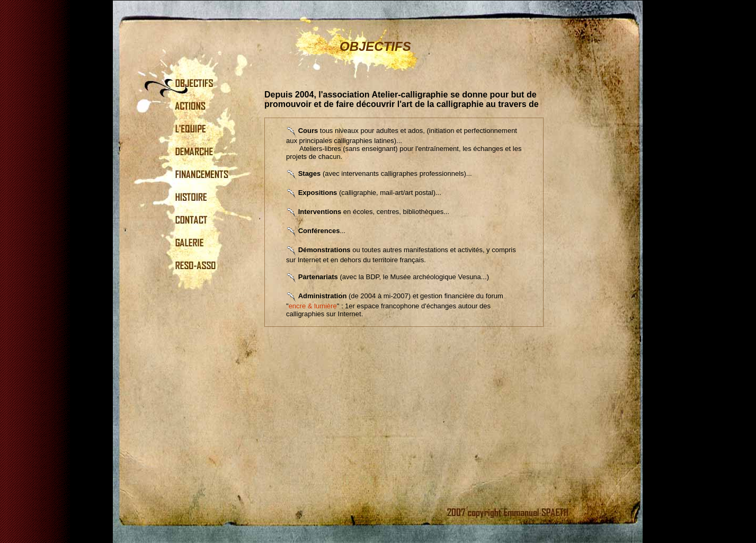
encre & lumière (313, 306)
